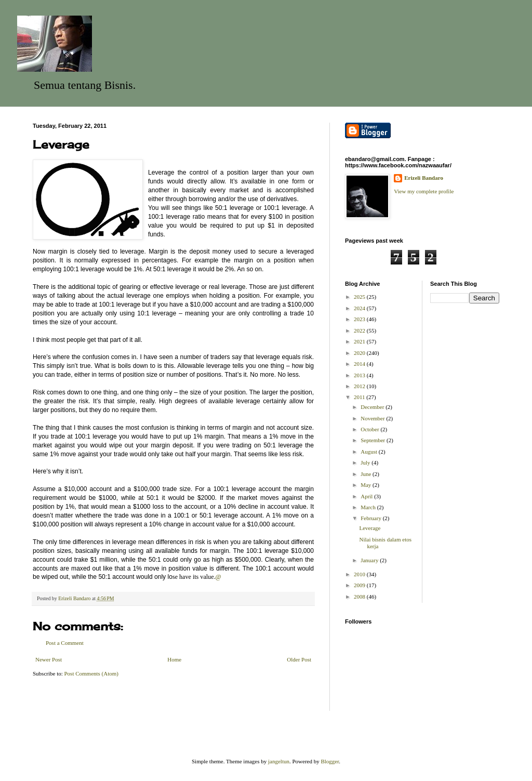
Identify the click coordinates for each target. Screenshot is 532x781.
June (367, 474)
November (373, 418)
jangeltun (279, 761)
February (371, 518)
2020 (360, 353)
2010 (360, 574)
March (369, 507)
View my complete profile (424, 191)
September (374, 440)
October (370, 429)
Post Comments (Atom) (92, 673)
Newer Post (49, 659)
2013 (360, 375)
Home (174, 659)
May (367, 485)
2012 (360, 386)
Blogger (330, 761)
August (370, 452)
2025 (360, 297)
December (373, 407)
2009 (360, 585)
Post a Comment (65, 643)
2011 (360, 397)
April (367, 496)
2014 (360, 364)
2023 (360, 319)
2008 (360, 597)
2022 (360, 330)
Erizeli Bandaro (424, 178)
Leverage (370, 528)
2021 (360, 341)
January (370, 560)
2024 (360, 308)
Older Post (299, 659)
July (366, 462)
